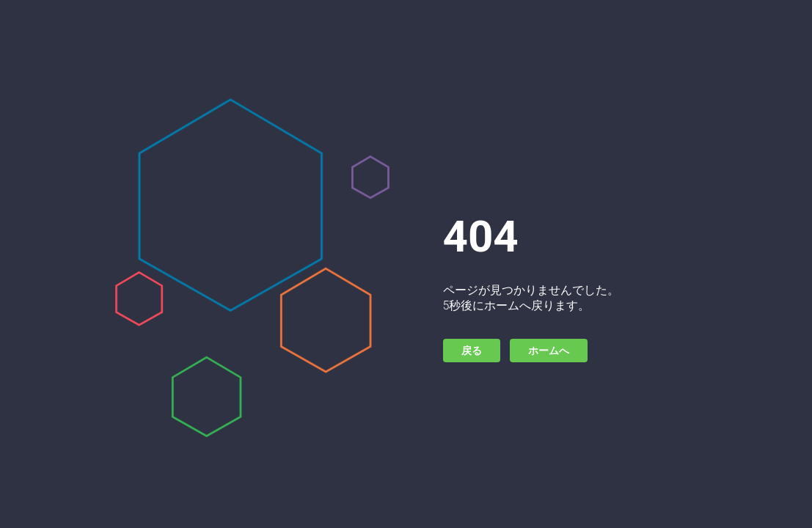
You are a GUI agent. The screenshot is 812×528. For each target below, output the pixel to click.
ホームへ (549, 351)
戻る (472, 351)
